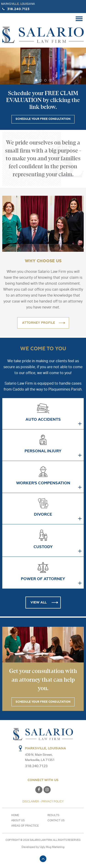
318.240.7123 (15, 9)
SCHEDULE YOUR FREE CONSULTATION (43, 119)
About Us (18, 820)
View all (39, 603)
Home (15, 815)
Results (53, 815)
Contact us (56, 820)
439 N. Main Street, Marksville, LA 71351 (40, 757)
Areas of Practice (25, 825)
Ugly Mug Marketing (52, 847)
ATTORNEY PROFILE (39, 323)
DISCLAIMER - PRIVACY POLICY (43, 801)
